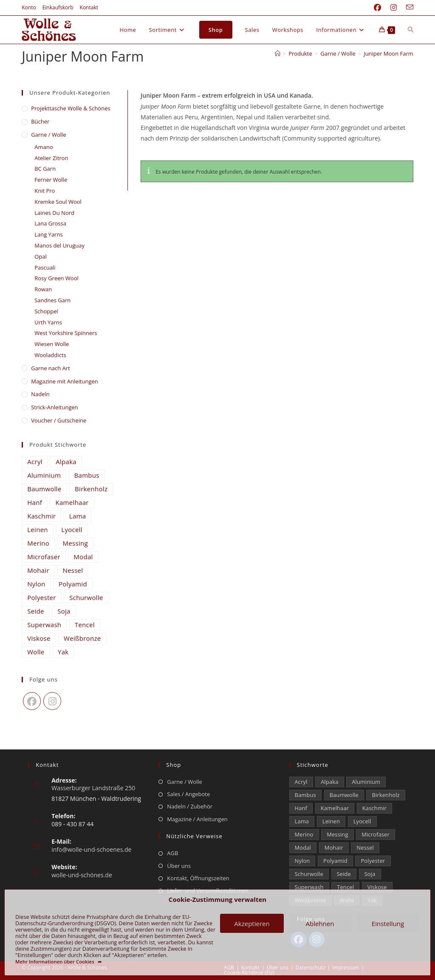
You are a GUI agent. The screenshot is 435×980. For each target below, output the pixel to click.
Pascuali (45, 268)
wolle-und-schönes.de (82, 875)
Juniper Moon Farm (388, 54)
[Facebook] (32, 701)
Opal (41, 256)
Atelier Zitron (51, 158)
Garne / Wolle (48, 135)
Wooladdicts (50, 355)
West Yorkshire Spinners (66, 333)
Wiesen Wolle (52, 344)
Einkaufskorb (58, 7)
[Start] (278, 54)
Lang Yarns (48, 234)
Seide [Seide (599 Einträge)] (36, 611)
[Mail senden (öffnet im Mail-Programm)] (407, 8)
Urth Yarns (48, 322)
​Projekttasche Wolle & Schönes (71, 108)
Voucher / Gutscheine (59, 420)
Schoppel (46, 311)
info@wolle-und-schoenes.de (91, 849)
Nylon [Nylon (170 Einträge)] (36, 584)
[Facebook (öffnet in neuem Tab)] (377, 8)
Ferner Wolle (51, 180)
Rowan (43, 289)
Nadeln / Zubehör (190, 806)
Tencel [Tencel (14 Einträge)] (85, 625)
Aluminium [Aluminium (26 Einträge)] (44, 475)
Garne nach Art (51, 368)
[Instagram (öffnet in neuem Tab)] (394, 8)
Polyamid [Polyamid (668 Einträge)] (73, 584)
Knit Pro (45, 191)
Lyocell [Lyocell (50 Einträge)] (72, 529)
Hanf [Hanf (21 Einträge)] (35, 502)
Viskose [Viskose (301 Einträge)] (39, 638)
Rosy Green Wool (56, 278)
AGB (172, 853)
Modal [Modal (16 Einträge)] (83, 557)
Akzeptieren (252, 924)
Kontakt (89, 7)
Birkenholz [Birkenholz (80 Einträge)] (91, 489)
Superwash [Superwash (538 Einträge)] (44, 625)
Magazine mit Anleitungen (65, 381)
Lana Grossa (50, 223)
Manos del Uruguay (59, 245)
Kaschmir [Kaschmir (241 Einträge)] (41, 516)
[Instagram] (52, 701)
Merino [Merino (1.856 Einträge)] (38, 543)
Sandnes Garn (52, 300)
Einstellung (388, 924)
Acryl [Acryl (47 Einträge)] (35, 462)
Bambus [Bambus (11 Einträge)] (87, 475)
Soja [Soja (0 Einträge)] (64, 611)
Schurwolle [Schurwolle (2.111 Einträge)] (86, 597)
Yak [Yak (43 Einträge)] (63, 652)
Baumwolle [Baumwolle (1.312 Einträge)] (44, 489)
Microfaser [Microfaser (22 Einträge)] (44, 557)
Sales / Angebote (188, 794)
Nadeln (40, 394)
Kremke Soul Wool (58, 202)
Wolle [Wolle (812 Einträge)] (36, 652)
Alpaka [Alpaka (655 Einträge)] (66, 462)
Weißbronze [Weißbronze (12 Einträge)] (82, 638)
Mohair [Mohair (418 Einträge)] (38, 570)
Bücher (40, 121)
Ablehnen (320, 924)
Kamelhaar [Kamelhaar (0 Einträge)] (72, 502)
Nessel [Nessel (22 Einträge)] (73, 570)
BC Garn (45, 169)
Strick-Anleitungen (55, 407)
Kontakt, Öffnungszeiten (198, 878)
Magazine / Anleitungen (197, 819)
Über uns (179, 866)
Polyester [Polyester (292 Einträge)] (42, 597)
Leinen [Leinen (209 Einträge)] (38, 529)
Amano (44, 147)
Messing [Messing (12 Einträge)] (75, 543)
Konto (29, 7)
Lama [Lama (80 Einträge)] (78, 516)
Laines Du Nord (54, 213)
